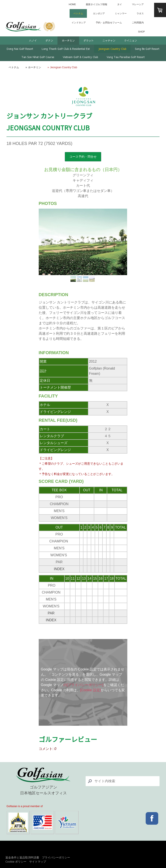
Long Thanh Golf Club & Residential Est (66, 49)
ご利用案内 (138, 23)
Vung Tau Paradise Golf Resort (126, 57)
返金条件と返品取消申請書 (22, 857)
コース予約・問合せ (83, 157)
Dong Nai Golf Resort (20, 49)
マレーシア (138, 4)
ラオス (140, 13)
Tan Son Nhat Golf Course (38, 57)
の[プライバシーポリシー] (83, 685)
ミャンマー (121, 13)
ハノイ (33, 41)
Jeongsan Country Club (112, 49)
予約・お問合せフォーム (109, 23)
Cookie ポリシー (16, 862)
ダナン (49, 41)
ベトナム (78, 13)
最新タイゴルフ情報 (97, 4)
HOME (72, 4)
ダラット (89, 41)
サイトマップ (38, 862)
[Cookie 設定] (90, 690)
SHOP (141, 32)
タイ (120, 4)
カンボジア (99, 13)
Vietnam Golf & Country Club (80, 57)
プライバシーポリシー (56, 857)
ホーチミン (68, 41)
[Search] (123, 781)
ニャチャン (109, 41)
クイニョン (131, 41)
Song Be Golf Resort (147, 49)
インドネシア (79, 23)
